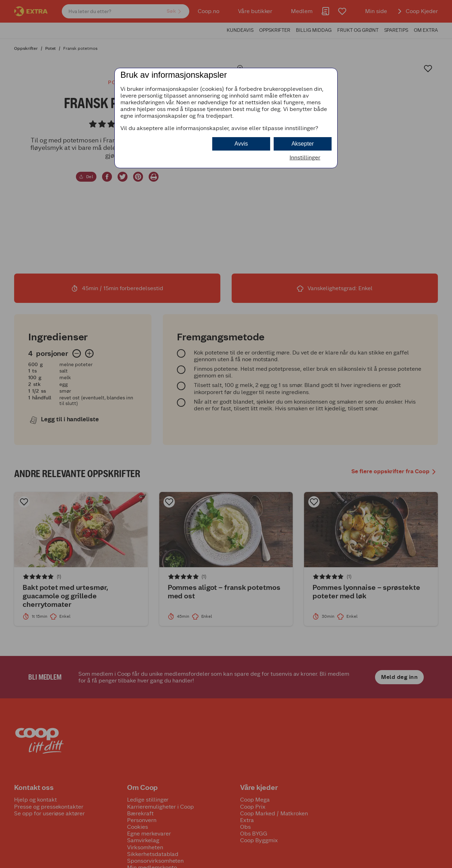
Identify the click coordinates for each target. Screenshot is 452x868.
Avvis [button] (241, 144)
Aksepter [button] (302, 144)
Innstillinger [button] (305, 157)
